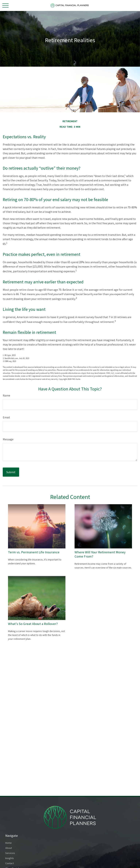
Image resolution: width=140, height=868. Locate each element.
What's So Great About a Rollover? (33, 624)
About (9, 848)
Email (6, 417)
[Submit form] (11, 472)
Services (10, 853)
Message (8, 439)
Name (6, 395)
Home (8, 843)
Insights (10, 858)
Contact (10, 863)
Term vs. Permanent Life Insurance (34, 552)
